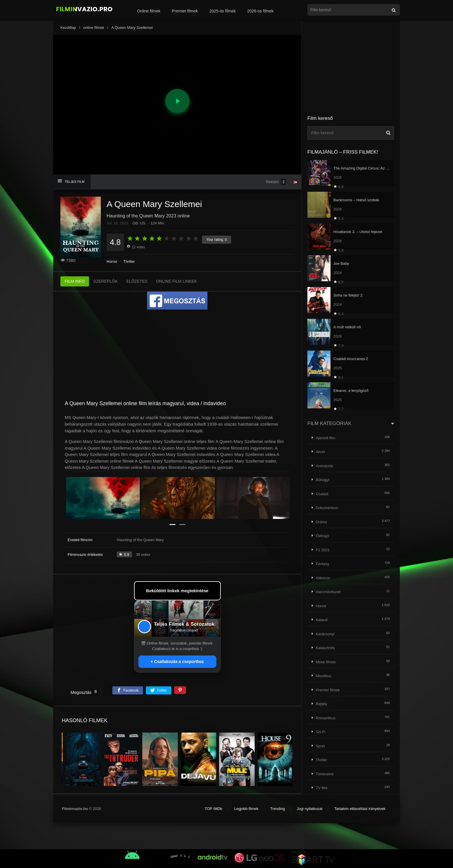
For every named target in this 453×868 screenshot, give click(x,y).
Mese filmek (326, 662)
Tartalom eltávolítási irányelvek (360, 809)
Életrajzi (322, 536)
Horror (112, 261)
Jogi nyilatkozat (310, 809)
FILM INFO (75, 281)
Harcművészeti (328, 592)
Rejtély (322, 704)
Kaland (322, 620)
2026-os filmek (260, 11)
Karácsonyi (325, 634)
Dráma (321, 522)
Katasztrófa (325, 648)
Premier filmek (185, 11)
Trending (277, 809)
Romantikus (326, 718)
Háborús (323, 578)
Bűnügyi (323, 480)
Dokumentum (327, 508)
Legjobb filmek (246, 809)
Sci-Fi (321, 732)
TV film (322, 788)
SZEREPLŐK (105, 281)
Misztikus (323, 676)
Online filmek (149, 11)
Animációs (324, 466)
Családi (322, 494)
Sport (320, 746)
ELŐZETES (137, 281)
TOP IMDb (213, 809)
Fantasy (322, 564)
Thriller (129, 261)
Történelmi (325, 774)
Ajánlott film (325, 438)
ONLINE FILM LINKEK (177, 281)
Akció (320, 452)
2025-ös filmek (223, 11)
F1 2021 (323, 550)
